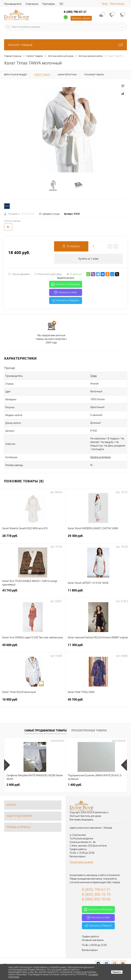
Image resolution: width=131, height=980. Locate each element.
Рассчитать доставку (48, 275)
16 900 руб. (33, 702)
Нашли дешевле (19, 275)
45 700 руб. (98, 702)
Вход (105, 4)
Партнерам (49, 4)
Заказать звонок (81, 18)
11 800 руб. (98, 593)
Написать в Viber (66, 293)
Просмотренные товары (89, 731)
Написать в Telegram (65, 301)
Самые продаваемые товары (46, 731)
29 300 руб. (98, 538)
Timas (93, 376)
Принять (117, 972)
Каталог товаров (65, 45)
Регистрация (117, 4)
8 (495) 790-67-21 (75, 12)
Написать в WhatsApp (66, 285)
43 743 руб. (33, 593)
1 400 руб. (75, 785)
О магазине (32, 4)
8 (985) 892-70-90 (96, 900)
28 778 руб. (33, 538)
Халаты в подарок (100, 458)
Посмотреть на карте (81, 863)
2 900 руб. (13, 785)
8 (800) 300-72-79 (96, 895)
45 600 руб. (33, 647)
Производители (13, 4)
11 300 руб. (98, 647)
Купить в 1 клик (88, 259)
